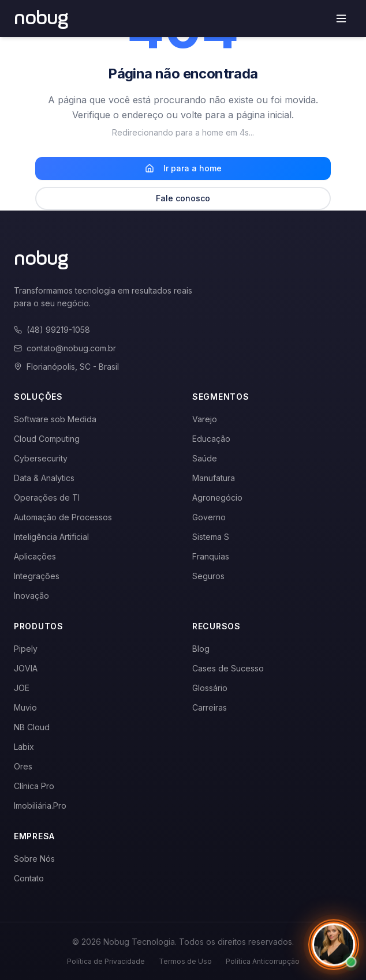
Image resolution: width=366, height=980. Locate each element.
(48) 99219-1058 (52, 330)
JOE (22, 688)
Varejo (205, 419)
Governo (209, 517)
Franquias (211, 556)
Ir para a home (183, 168)
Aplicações (35, 556)
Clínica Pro (34, 786)
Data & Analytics (44, 478)
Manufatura (214, 478)
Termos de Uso (185, 961)
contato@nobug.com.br (65, 348)
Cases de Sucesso (228, 668)
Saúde (205, 458)
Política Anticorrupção (263, 961)
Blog (201, 649)
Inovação (31, 596)
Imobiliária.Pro (40, 806)
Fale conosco (183, 198)
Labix (24, 747)
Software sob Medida (55, 419)
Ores (23, 766)
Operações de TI (47, 497)
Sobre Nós (34, 859)
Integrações (37, 576)
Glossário (210, 688)
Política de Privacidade (106, 961)
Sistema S (211, 537)
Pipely (26, 649)
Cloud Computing (47, 439)
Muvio (25, 707)
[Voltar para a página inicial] (41, 18)
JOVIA (26, 668)
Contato (29, 878)
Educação (211, 439)
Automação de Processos (63, 517)
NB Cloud (32, 727)
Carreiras (210, 707)
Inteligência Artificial (51, 537)
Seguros (208, 576)
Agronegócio (217, 497)
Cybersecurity (41, 458)
